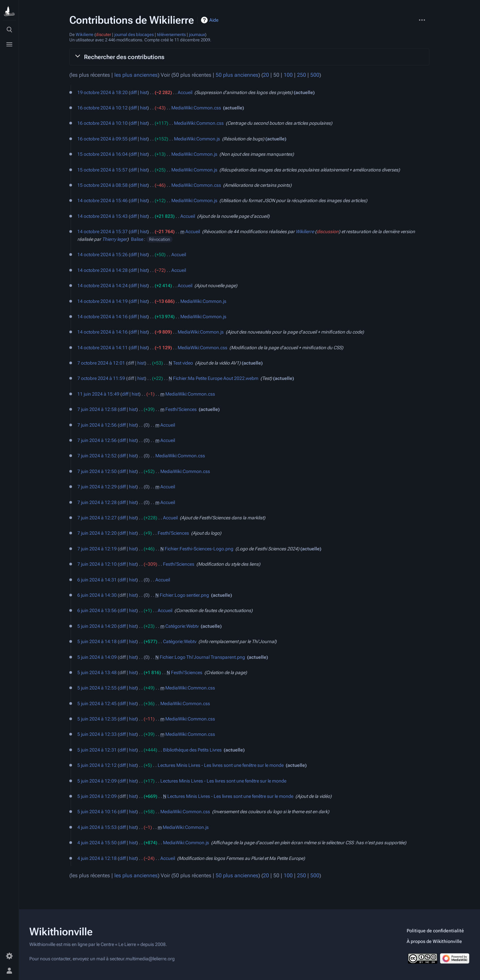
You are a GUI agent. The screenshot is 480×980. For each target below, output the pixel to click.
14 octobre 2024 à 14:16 (102, 317)
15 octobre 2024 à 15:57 (102, 170)
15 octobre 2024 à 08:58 (102, 185)
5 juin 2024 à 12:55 (97, 688)
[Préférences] (9, 956)
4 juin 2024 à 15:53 (97, 827)
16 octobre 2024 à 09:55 (102, 139)
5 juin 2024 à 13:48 (97, 672)
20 (266, 75)
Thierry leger (114, 239)
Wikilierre (84, 35)
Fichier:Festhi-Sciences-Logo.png (199, 549)
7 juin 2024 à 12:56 (97, 425)
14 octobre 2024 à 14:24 (102, 286)
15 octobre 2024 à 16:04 (102, 154)
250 (301, 75)
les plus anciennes (136, 75)
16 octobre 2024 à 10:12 (102, 108)
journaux (197, 35)
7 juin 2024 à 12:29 (97, 487)
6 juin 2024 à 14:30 (97, 595)
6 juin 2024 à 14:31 (97, 580)
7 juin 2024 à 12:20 (97, 533)
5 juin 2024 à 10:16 (97, 812)
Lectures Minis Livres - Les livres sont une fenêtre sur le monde (221, 765)
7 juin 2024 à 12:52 (97, 456)
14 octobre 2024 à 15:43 (102, 216)
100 (288, 75)
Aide (214, 20)
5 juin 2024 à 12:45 (97, 703)
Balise (137, 239)
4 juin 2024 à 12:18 (97, 858)
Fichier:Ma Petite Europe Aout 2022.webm (216, 378)
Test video (183, 363)
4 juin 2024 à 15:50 (97, 843)
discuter (103, 35)
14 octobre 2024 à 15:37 (102, 231)
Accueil (185, 92)
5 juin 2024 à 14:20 (97, 626)
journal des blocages (134, 35)
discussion (328, 231)
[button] (249, 57)
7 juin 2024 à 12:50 (97, 471)
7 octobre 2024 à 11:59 (101, 378)
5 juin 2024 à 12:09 (97, 781)
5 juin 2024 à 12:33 (97, 734)
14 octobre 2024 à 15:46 (102, 200)
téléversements (171, 35)
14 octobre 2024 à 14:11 (102, 348)
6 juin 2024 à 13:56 (97, 610)
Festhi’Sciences (181, 409)
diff (133, 92)
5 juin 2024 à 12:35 (97, 719)
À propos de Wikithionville (434, 941)
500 (315, 75)
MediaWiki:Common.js (197, 139)
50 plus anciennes (237, 75)
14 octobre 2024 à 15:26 (102, 255)
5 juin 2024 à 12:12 (97, 765)
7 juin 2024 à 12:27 (97, 518)
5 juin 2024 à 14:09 (97, 657)
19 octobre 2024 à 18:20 (102, 92)
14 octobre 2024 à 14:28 (102, 270)
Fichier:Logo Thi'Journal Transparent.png (202, 657)
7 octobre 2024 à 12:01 (101, 363)
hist (144, 92)
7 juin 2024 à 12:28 (97, 502)
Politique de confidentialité (435, 931)
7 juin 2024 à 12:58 (97, 409)
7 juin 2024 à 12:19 (97, 549)
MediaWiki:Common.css (196, 108)
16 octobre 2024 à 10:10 (102, 123)
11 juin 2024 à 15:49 (98, 394)
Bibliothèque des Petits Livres (192, 750)
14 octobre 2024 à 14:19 (102, 301)
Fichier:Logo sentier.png (184, 595)
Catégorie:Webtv (182, 626)
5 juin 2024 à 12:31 (97, 750)
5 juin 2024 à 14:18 (97, 641)
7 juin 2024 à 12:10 (97, 564)
